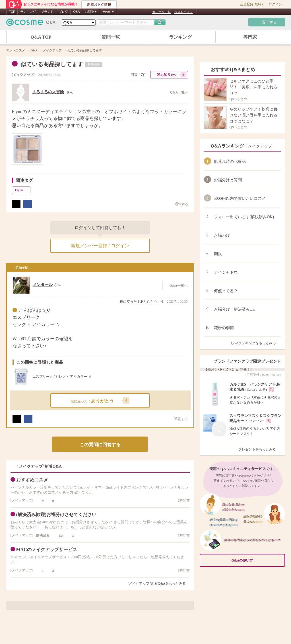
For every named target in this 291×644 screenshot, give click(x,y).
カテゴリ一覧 (162, 12)
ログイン (275, 4)
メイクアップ (23, 75)
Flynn (22, 190)
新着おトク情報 (99, 5)
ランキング (28, 12)
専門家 (250, 37)
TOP (12, 12)
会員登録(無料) (251, 4)
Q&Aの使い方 (257, 560)
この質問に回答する (100, 445)
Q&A (76, 12)
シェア (28, 204)
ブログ (63, 12)
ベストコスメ (183, 12)
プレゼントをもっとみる (260, 449)
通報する (179, 204)
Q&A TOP (41, 37)
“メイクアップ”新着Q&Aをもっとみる (157, 583)
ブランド (47, 12)
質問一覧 (111, 37)
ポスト (16, 204)
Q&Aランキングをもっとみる (256, 343)
